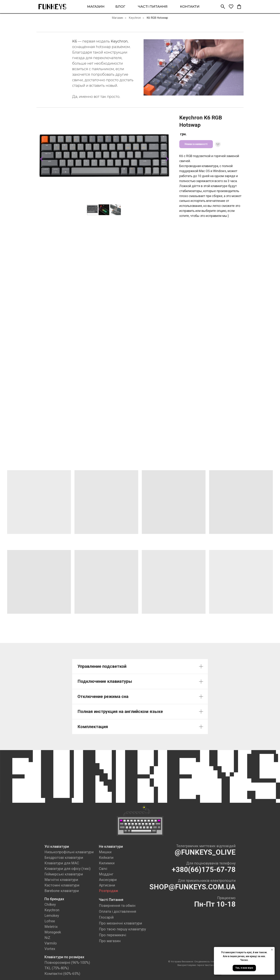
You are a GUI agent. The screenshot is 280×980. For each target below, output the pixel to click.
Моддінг (106, 874)
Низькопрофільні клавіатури (69, 852)
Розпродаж (109, 891)
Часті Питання (111, 900)
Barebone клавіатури (62, 891)
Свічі (103, 869)
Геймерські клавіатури (64, 874)
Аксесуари (108, 880)
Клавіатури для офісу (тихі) (67, 869)
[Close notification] (272, 950)
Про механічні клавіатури (120, 923)
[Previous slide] (41, 159)
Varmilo (51, 943)
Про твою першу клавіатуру (122, 929)
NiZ (47, 938)
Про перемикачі (112, 935)
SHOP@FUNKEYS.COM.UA (192, 887)
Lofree (50, 921)
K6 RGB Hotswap (157, 18)
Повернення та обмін (117, 906)
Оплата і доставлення (117, 911)
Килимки (107, 863)
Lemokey (52, 916)
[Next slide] (167, 159)
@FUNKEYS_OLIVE (205, 852)
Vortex (50, 949)
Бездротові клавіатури (64, 858)
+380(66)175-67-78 (204, 870)
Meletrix (51, 927)
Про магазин (110, 941)
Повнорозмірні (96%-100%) (67, 963)
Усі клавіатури (57, 846)
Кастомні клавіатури (62, 885)
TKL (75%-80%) (57, 968)
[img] (52, 7)
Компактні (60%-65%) (62, 974)
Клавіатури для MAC (62, 863)
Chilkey (50, 904)
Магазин (117, 18)
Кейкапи (106, 858)
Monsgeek (53, 932)
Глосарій (106, 917)
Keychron (135, 18)
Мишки (105, 852)
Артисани (107, 885)
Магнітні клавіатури (61, 880)
